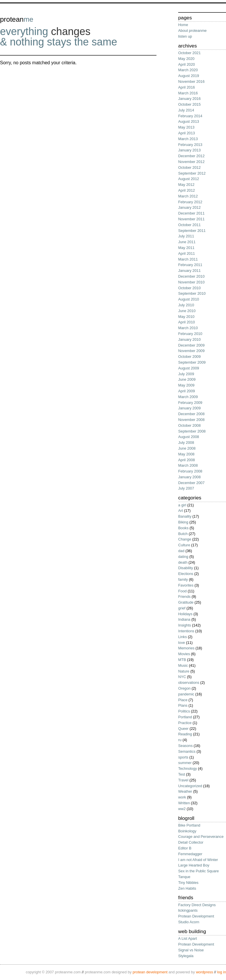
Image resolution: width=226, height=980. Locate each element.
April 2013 (187, 133)
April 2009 (187, 391)
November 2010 (191, 282)
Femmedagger (190, 854)
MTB (182, 660)
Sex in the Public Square (198, 871)
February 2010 (190, 334)
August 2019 (189, 76)
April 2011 (187, 253)
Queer (183, 729)
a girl (182, 505)
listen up (185, 36)
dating (183, 557)
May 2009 (186, 385)
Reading (185, 734)
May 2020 (186, 59)
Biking (183, 522)
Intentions (186, 631)
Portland (185, 717)
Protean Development (196, 916)
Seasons (185, 746)
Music (183, 665)
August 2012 (189, 179)
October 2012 (189, 167)
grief (182, 608)
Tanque (184, 877)
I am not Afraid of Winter (198, 860)
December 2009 (191, 345)
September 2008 (192, 431)
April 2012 (187, 190)
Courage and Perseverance (201, 837)
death (183, 562)
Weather (185, 791)
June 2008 (187, 448)
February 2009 (190, 403)
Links (183, 637)
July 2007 (186, 488)
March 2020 (188, 70)
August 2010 (189, 299)
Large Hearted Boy (194, 865)
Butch (183, 534)
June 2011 (187, 242)
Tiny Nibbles (188, 883)
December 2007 (191, 483)
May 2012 (186, 185)
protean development (150, 972)
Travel (183, 780)
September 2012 (192, 173)
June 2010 (187, 311)
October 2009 (189, 357)
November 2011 (191, 219)
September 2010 (192, 293)
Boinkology (187, 831)
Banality (185, 516)
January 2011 (189, 271)
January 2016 (189, 99)
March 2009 (188, 397)
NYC (182, 677)
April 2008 (187, 460)
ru (180, 740)
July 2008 (186, 443)
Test (182, 774)
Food (182, 591)
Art (181, 511)
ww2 (182, 809)
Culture (184, 545)
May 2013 (186, 127)
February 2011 (190, 265)
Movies (184, 654)
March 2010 (188, 328)
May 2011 (186, 248)
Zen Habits (187, 888)
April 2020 (187, 64)
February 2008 (190, 471)
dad (181, 551)
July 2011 (186, 236)
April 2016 (187, 87)
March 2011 (188, 259)
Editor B (185, 848)
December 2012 (191, 156)
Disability (186, 568)
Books (183, 528)
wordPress (204, 972)
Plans (183, 705)
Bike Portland (189, 825)
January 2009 (189, 408)
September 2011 (192, 231)
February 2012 (190, 202)
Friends (184, 597)
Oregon (184, 688)
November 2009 (191, 351)
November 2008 (191, 420)
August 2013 (189, 121)
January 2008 (189, 477)
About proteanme (192, 31)
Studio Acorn (189, 922)
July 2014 (186, 110)
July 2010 (186, 305)
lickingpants (188, 910)
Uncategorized (190, 786)
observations (189, 683)
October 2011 (189, 225)
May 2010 (186, 317)
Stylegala (186, 956)
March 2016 (188, 93)
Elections (186, 574)
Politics (184, 711)
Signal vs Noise (191, 950)
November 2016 (191, 81)
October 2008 (189, 425)
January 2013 (189, 150)
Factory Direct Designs (197, 905)
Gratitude (186, 602)
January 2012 (189, 207)
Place (183, 700)
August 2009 (189, 368)
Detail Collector (191, 842)
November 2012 (191, 162)
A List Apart (188, 938)
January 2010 (189, 339)
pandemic (186, 694)
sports (183, 757)
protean (17, 19)
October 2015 (189, 104)
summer (185, 763)
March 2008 (188, 465)
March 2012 (188, 196)
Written (184, 803)
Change (185, 539)
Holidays (185, 614)
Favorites (186, 585)
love (182, 643)
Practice (185, 723)
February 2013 (190, 145)
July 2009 (186, 374)
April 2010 (187, 322)
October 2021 (189, 53)
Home (183, 25)
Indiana (184, 619)
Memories (186, 648)
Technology (188, 769)
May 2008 (186, 454)
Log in (222, 972)
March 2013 (188, 139)
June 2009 (187, 379)
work (182, 797)
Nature (184, 671)
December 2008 (191, 414)
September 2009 (192, 362)
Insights (185, 625)
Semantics (187, 751)
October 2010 (189, 288)
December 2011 (191, 213)
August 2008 (189, 437)
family (183, 579)
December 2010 (191, 276)
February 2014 (190, 116)
